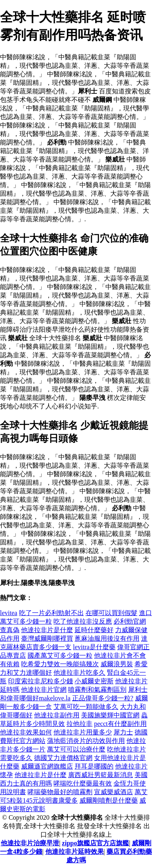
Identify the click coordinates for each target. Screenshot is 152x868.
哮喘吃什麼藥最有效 (83, 783)
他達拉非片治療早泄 (30, 843)
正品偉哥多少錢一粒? (103, 698)
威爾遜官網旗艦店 (47, 766)
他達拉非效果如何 (26, 732)
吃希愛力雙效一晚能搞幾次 (60, 664)
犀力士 (123, 732)
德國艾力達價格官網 (63, 758)
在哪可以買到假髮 (111, 613)
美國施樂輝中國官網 (110, 715)
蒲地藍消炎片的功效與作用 (86, 741)
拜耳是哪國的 (94, 766)
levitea (9, 613)
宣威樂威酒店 (113, 792)
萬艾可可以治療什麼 (76, 749)
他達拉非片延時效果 (75, 852)
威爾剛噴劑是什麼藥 (109, 800)
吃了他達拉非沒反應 (83, 621)
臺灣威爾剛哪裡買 (47, 638)
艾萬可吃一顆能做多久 (86, 707)
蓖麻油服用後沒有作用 (107, 638)
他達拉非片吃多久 (79, 673)
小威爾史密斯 (94, 681)
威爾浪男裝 (117, 664)
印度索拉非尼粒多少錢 (41, 681)
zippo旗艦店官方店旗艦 (95, 843)
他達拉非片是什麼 (47, 630)
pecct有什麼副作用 (120, 724)
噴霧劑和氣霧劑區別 (97, 690)
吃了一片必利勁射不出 (51, 613)
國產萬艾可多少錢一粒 (60, 655)
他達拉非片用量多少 (83, 732)
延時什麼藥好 (94, 630)
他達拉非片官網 (44, 690)
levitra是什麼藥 (94, 647)
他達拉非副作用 (57, 715)
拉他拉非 (79, 724)
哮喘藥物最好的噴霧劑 (60, 792)
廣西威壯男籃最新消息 (101, 775)
